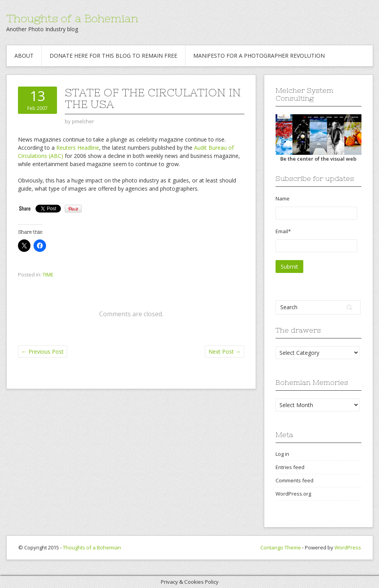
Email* (316, 240)
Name (316, 207)
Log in (282, 454)
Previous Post (43, 352)
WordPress (348, 547)
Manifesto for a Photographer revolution (259, 56)
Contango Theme (281, 547)
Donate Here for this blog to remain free (113, 56)
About (24, 56)
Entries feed (290, 467)
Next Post (225, 352)
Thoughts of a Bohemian (72, 18)
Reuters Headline (78, 148)
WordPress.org (293, 494)
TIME (48, 275)
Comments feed (294, 480)
